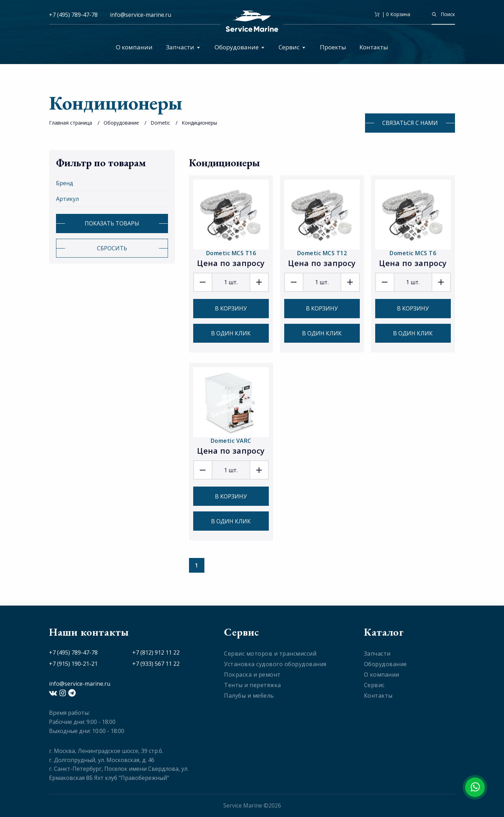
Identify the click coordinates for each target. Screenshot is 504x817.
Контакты (374, 47)
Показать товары (112, 223)
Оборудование (240, 47)
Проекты (333, 47)
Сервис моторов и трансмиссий (270, 654)
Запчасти (183, 47)
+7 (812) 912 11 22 (156, 652)
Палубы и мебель (249, 696)
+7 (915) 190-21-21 (73, 664)
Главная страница (71, 123)
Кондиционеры (199, 123)
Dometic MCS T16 (231, 253)
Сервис (292, 47)
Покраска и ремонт (252, 675)
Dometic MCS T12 (322, 253)
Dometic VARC (231, 441)
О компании (134, 47)
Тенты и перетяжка (253, 685)
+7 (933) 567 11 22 (156, 664)
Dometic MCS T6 (413, 253)
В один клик (231, 333)
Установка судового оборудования (275, 664)
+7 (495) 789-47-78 (73, 15)
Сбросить (112, 248)
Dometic (160, 123)
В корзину (231, 308)
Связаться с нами (410, 123)
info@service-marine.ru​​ (141, 15)
